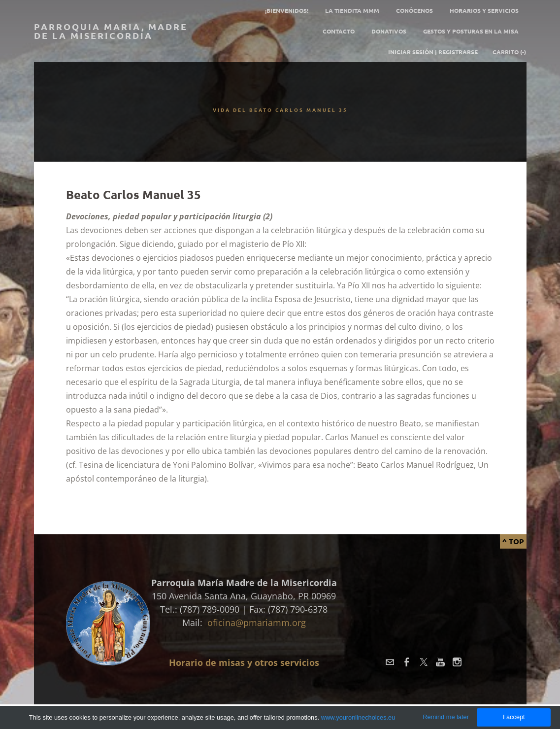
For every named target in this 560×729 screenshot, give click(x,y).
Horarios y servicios (484, 10)
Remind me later (446, 717)
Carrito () (509, 52)
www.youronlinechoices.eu (358, 717)
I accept (514, 717)
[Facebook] (407, 662)
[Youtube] (440, 662)
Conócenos (414, 10)
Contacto (339, 31)
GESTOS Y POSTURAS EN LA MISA (471, 31)
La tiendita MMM (352, 10)
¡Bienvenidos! (287, 10)
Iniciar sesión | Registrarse (433, 52)
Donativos (389, 31)
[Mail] (390, 662)
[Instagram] (457, 662)
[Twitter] (424, 662)
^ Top (513, 541)
